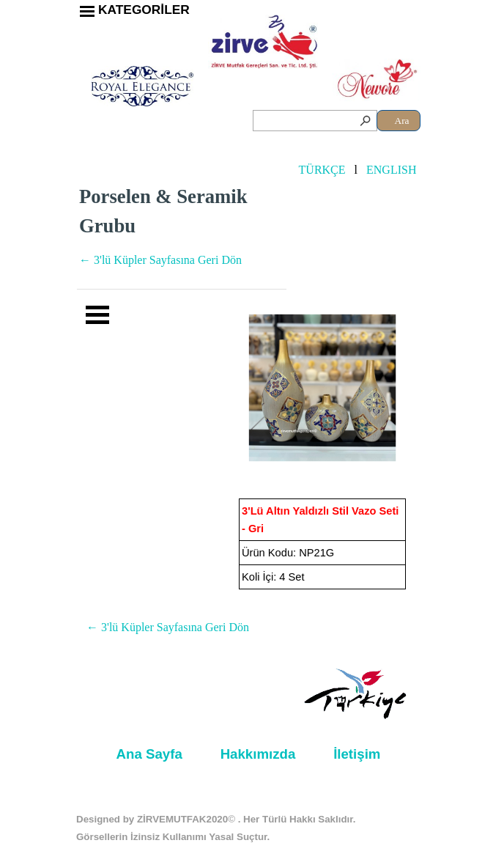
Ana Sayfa (149, 754)
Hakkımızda (258, 754)
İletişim (357, 754)
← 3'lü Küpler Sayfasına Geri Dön (160, 260)
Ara (402, 121)
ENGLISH (391, 170)
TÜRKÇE (322, 170)
